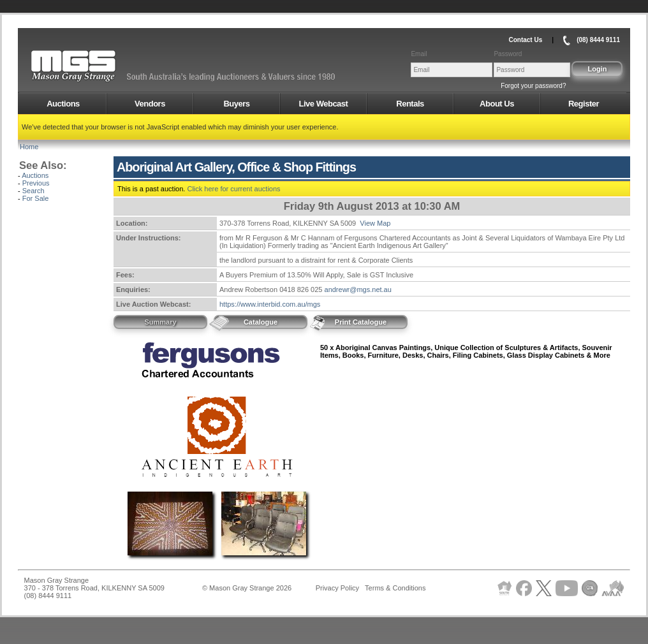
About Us (497, 104)
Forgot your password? (533, 86)
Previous (36, 183)
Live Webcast (324, 104)
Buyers (236, 104)
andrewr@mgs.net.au (358, 289)
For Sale (36, 198)
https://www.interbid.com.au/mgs (270, 304)
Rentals (410, 104)
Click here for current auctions (233, 189)
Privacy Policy (337, 588)
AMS (105, 66)
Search (33, 191)
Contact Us (525, 40)
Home (29, 147)
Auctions (63, 104)
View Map (375, 223)
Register (584, 104)
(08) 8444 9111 (598, 40)
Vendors (150, 104)
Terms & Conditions (395, 588)
